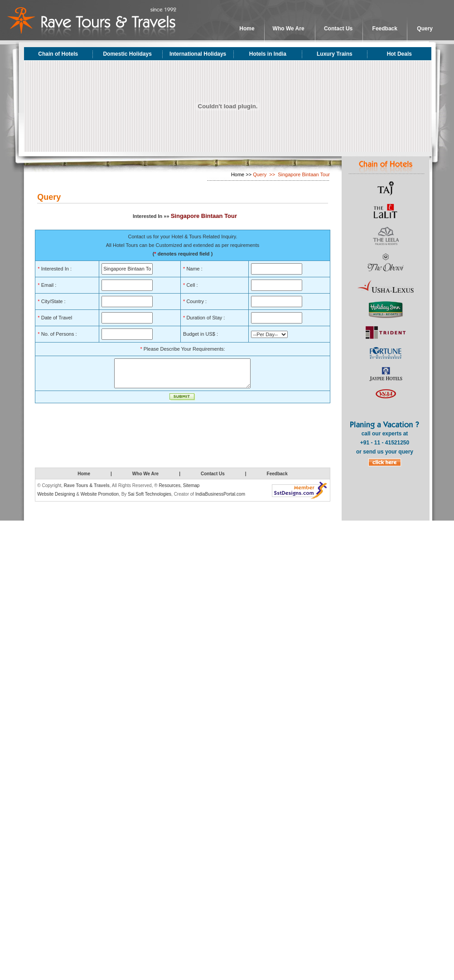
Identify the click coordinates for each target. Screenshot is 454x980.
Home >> (241, 174)
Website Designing (56, 500)
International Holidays (198, 54)
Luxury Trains (335, 54)
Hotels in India (268, 54)
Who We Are (289, 29)
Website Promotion (100, 500)
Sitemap (191, 491)
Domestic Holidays (127, 54)
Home (247, 29)
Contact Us (338, 29)
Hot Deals (399, 54)
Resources (169, 491)
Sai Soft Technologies (150, 500)
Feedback (385, 29)
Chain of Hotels (58, 54)
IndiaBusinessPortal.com (220, 500)
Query (425, 29)
